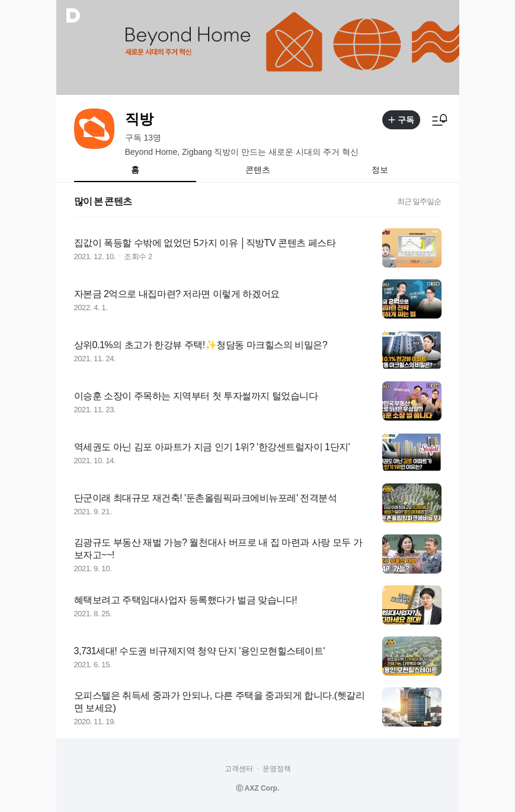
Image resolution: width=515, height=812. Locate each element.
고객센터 (239, 769)
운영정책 (277, 769)
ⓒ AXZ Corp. (258, 788)
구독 (401, 120)
